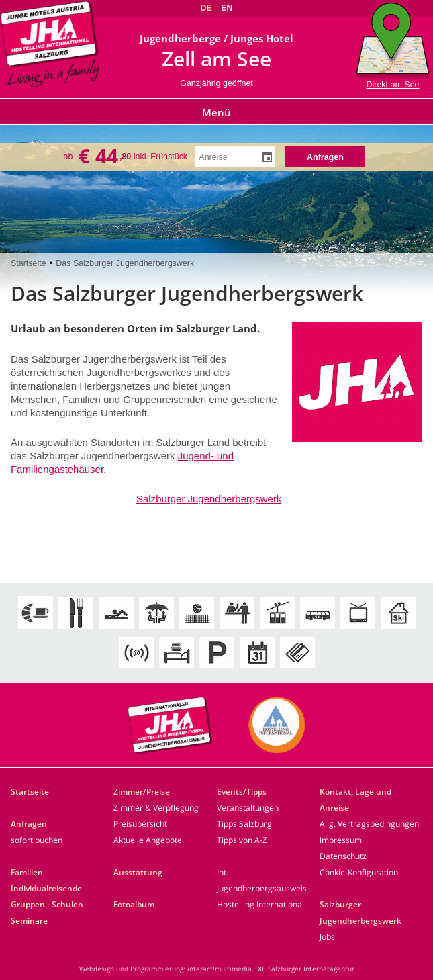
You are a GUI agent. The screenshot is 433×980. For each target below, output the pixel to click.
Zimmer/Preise (142, 792)
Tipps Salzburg (244, 824)
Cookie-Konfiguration (359, 872)
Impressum (341, 840)
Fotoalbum (134, 904)
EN (227, 8)
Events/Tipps (242, 792)
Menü (216, 112)
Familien (27, 872)
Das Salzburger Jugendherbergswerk (125, 263)
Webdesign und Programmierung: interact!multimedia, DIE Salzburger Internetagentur (217, 969)
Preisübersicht (140, 824)
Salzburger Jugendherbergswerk (209, 499)
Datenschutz (343, 856)
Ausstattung (138, 872)
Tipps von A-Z (242, 840)
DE (206, 8)
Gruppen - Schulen (47, 904)
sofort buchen (37, 840)
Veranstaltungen (248, 808)
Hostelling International (260, 904)
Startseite (29, 263)
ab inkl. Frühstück (126, 156)
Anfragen (29, 824)
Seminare (29, 921)
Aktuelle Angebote (148, 840)
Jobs (327, 937)
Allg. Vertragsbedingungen (369, 824)
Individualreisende (46, 888)
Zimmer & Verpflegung (156, 808)
